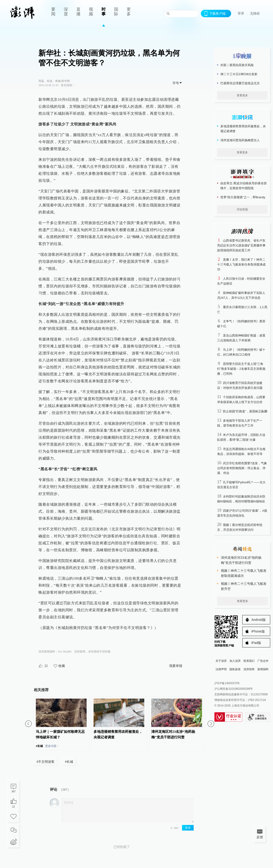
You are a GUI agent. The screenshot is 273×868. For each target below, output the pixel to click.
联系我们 (249, 661)
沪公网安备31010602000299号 (234, 689)
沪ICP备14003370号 (227, 683)
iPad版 (256, 643)
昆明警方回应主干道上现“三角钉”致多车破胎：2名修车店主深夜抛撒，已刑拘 (241, 369)
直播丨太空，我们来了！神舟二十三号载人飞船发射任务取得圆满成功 (241, 264)
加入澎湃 (235, 661)
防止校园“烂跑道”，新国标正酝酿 (245, 411)
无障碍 (255, 13)
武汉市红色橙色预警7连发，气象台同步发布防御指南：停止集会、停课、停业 (242, 468)
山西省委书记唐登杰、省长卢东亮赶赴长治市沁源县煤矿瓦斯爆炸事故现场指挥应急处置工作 (241, 245)
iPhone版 (258, 631)
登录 (241, 13)
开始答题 (242, 209)
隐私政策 (235, 669)
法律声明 (221, 669)
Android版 (259, 620)
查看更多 (242, 95)
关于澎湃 (221, 661)
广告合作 (263, 661)
